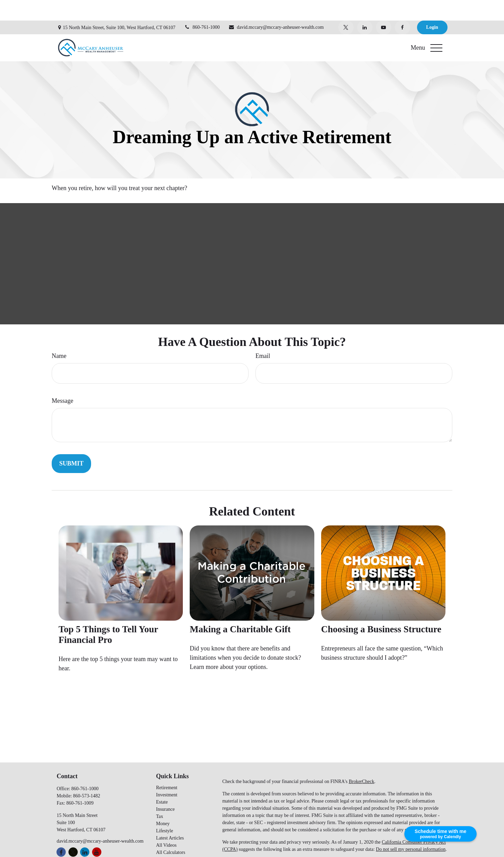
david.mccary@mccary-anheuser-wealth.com (276, 7)
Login (432, 7)
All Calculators (171, 832)
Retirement (167, 767)
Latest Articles (170, 817)
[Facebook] (402, 7)
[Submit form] (71, 443)
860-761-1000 (202, 7)
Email (263, 335)
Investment (167, 774)
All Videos (166, 825)
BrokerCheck (361, 761)
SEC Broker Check (241, 853)
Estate (162, 781)
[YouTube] (384, 7)
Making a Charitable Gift (240, 609)
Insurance (165, 789)
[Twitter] (346, 7)
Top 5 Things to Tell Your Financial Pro (108, 614)
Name (59, 335)
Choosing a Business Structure (381, 609)
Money (163, 803)
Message (62, 380)
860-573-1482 (86, 775)
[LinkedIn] (365, 7)
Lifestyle (165, 810)
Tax (160, 796)
